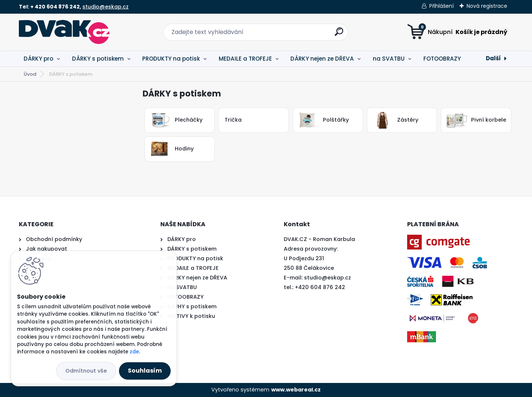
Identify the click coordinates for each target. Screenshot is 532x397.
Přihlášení (441, 6)
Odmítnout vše (86, 371)
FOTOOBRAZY (442, 59)
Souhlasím (145, 371)
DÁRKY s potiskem (98, 59)
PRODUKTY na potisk (171, 59)
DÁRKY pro (38, 59)
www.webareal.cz (296, 390)
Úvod (30, 74)
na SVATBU (389, 59)
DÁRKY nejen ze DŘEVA (322, 59)
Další (493, 58)
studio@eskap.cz (105, 7)
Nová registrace (487, 6)
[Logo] (64, 32)
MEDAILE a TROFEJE (245, 59)
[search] (339, 35)
